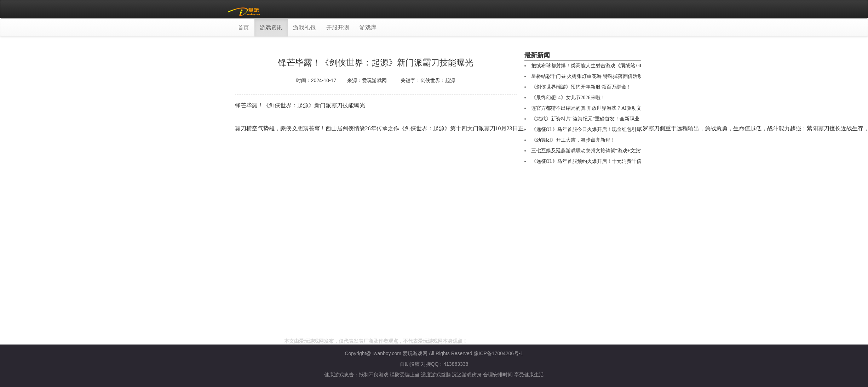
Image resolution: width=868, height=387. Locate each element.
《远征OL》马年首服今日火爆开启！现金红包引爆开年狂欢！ (599, 129)
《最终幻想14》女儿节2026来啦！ (568, 98)
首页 (243, 27)
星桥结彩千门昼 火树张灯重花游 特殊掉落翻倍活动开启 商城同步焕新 (607, 76)
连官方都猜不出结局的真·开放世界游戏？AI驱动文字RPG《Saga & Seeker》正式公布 (623, 108)
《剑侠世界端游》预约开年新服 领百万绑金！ (581, 87)
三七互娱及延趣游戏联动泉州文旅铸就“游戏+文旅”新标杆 (594, 151)
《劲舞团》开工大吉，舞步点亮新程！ (573, 140)
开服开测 (338, 27)
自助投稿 (410, 364)
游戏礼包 (304, 27)
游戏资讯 (271, 27)
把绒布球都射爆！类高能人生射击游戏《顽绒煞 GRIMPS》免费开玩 (605, 66)
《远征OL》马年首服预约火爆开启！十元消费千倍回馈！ (594, 161)
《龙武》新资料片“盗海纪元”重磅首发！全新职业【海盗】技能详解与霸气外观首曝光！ (627, 119)
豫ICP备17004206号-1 (499, 353)
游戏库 (368, 27)
